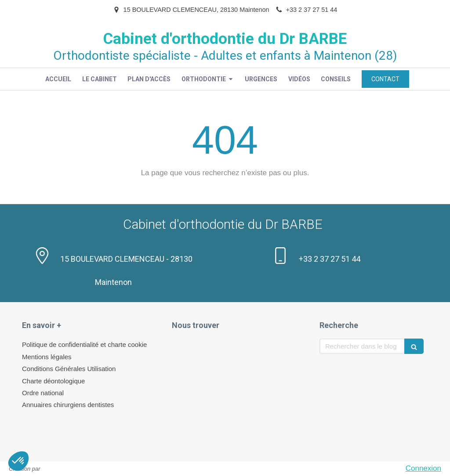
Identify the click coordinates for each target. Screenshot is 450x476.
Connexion (423, 468)
